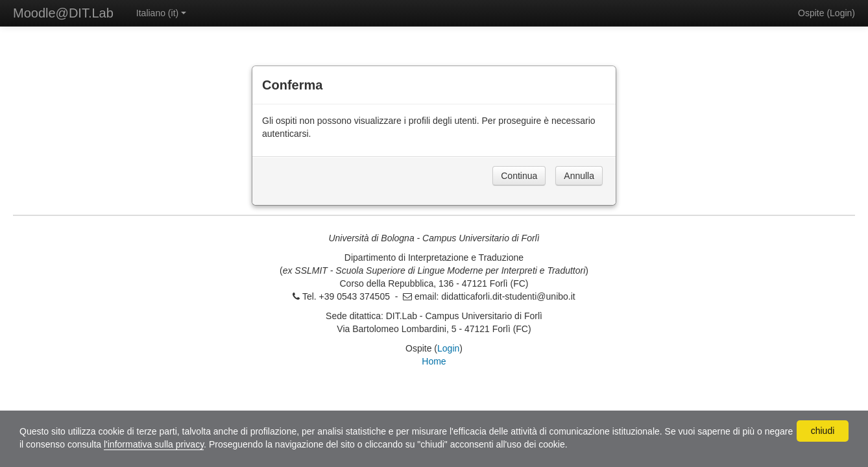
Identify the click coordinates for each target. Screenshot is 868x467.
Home (434, 361)
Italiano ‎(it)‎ (161, 13)
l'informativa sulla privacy (154, 444)
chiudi (823, 431)
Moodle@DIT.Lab (63, 13)
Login (841, 13)
